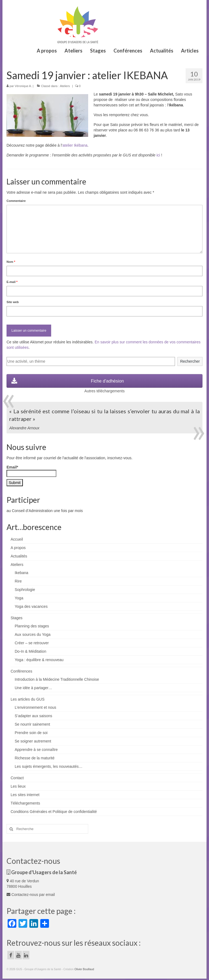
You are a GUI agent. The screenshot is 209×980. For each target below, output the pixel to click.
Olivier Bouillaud (84, 969)
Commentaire (16, 201)
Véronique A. (23, 86)
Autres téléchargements (104, 391)
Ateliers (65, 86)
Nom (11, 262)
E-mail (12, 282)
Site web (13, 302)
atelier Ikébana (75, 145)
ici (158, 155)
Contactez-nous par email (31, 895)
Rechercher (190, 361)
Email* (31, 471)
